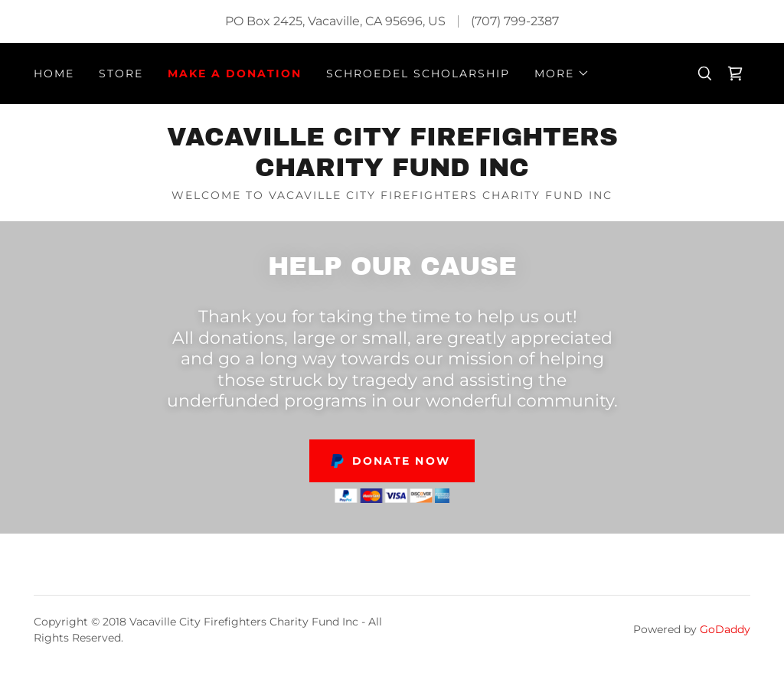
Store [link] (121, 73)
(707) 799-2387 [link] (515, 21)
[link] (735, 73)
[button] (562, 73)
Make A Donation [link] (235, 73)
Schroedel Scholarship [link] (418, 73)
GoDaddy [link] (725, 629)
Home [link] (54, 73)
